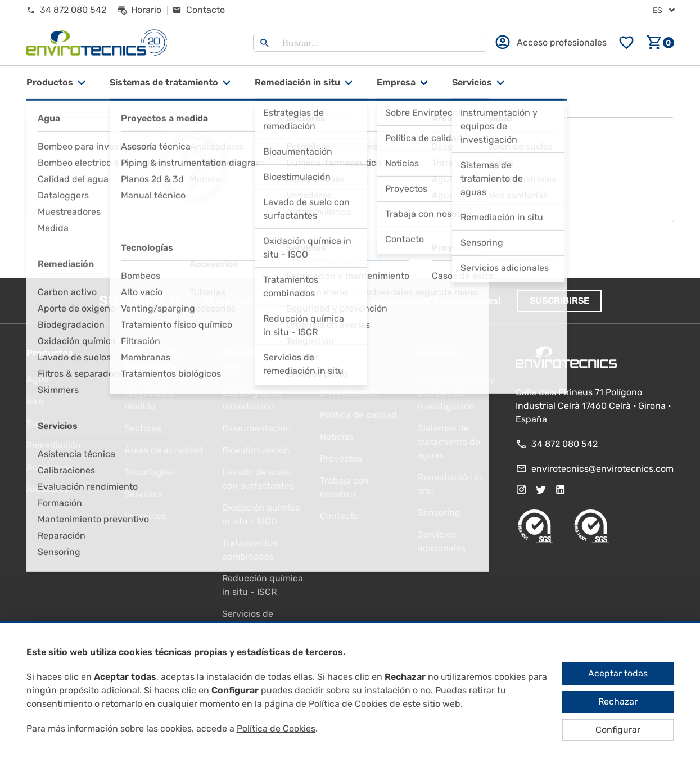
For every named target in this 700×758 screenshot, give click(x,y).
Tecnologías (149, 472)
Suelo (38, 423)
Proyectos (145, 516)
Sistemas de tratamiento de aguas (449, 442)
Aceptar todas (618, 673)
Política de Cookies (276, 728)
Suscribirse (559, 301)
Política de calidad (358, 415)
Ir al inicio (350, 250)
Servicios (472, 82)
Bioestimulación (256, 450)
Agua (38, 379)
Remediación (54, 445)
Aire (35, 401)
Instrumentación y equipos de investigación (456, 393)
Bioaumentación (257, 428)
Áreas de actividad (164, 450)
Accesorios (49, 467)
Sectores (143, 428)
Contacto (339, 516)
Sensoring (439, 513)
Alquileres (48, 489)
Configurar (618, 730)
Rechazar (618, 701)
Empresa (396, 82)
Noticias (337, 437)
